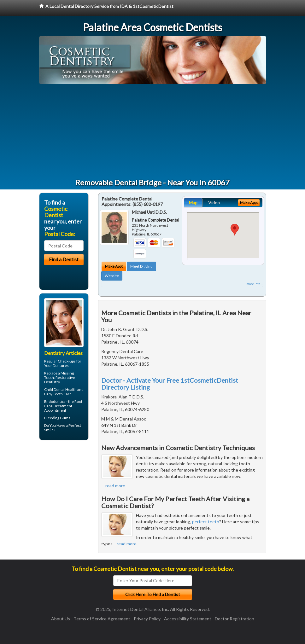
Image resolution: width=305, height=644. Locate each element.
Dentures (61, 366)
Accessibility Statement (188, 619)
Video (214, 203)
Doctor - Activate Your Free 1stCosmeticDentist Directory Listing (170, 384)
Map (193, 203)
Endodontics (55, 401)
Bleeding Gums (57, 418)
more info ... (255, 284)
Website (112, 276)
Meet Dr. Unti (141, 266)
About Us (61, 619)
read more (115, 486)
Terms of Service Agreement (102, 619)
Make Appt (114, 266)
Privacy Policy (147, 619)
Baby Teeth (53, 394)
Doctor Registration (235, 619)
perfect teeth (206, 522)
